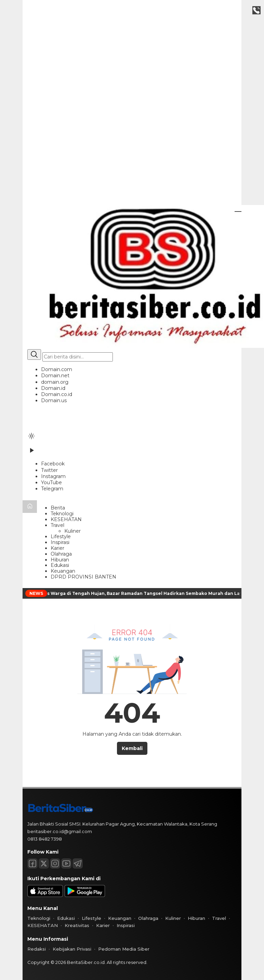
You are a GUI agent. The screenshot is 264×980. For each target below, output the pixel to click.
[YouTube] (51, 482)
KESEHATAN (66, 519)
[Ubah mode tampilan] (31, 436)
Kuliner (72, 531)
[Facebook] (53, 464)
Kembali (132, 748)
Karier (57, 548)
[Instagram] (53, 476)
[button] (132, 385)
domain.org (55, 382)
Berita (58, 508)
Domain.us (54, 400)
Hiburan (60, 560)
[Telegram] (52, 489)
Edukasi (60, 565)
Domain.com (57, 369)
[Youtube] (66, 863)
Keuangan (63, 571)
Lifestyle (61, 536)
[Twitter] (49, 470)
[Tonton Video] (31, 453)
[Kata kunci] (78, 357)
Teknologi (62, 514)
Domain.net (55, 376)
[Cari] (34, 355)
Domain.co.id (57, 394)
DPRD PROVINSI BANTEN (83, 577)
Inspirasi (60, 542)
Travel (57, 525)
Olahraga (61, 554)
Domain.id (53, 388)
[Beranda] (30, 507)
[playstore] (85, 895)
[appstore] (45, 895)
